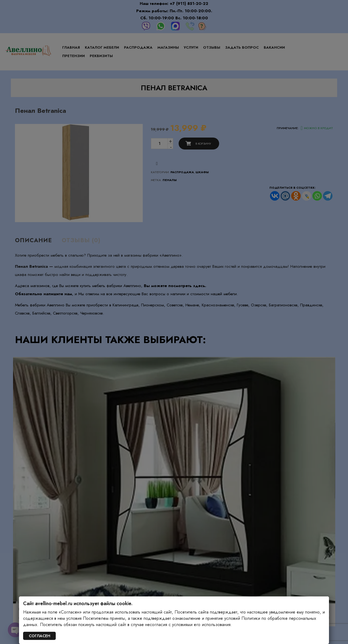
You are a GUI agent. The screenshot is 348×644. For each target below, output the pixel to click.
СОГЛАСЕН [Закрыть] (40, 636)
